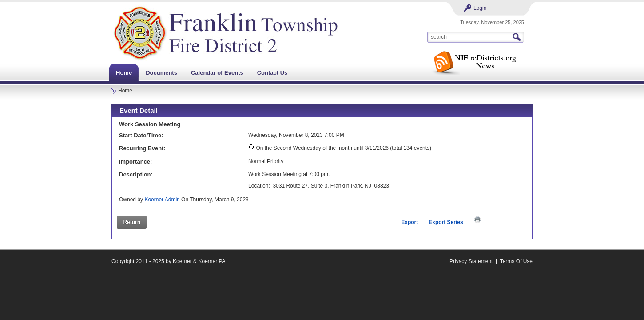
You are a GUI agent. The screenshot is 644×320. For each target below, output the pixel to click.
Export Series (446, 222)
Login (480, 8)
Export (409, 222)
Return (132, 222)
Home (125, 91)
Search (518, 37)
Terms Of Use (516, 261)
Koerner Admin (162, 200)
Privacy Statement (471, 261)
